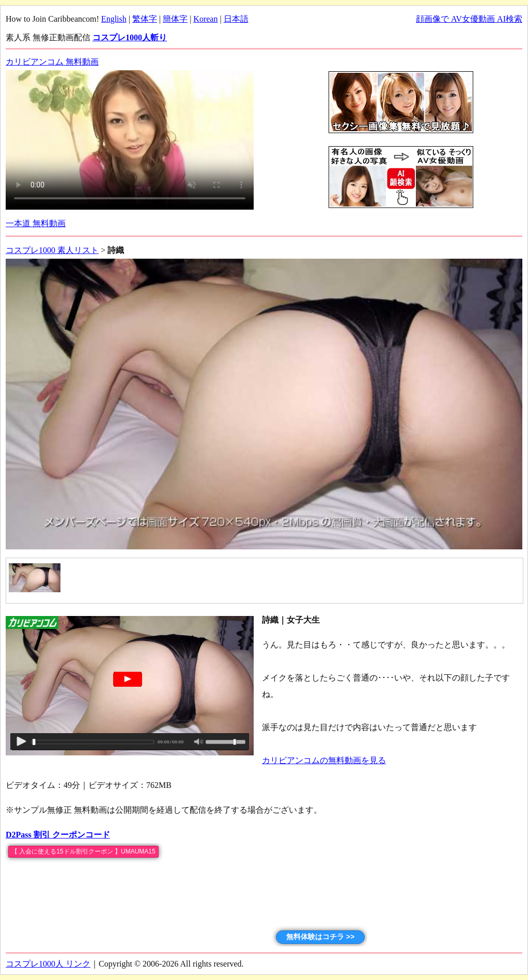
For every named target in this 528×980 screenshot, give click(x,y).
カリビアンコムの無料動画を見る (324, 760)
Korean (205, 19)
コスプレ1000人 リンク (48, 964)
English (114, 19)
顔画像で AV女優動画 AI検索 (469, 19)
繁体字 (145, 19)
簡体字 (175, 19)
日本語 (236, 19)
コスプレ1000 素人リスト (52, 250)
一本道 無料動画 (36, 223)
